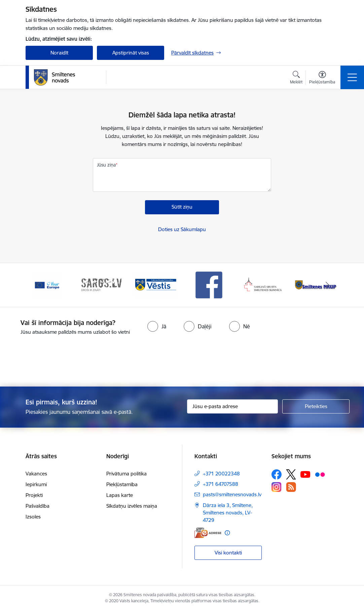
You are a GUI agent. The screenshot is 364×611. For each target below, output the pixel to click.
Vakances (36, 474)
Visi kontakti (228, 553)
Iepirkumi (36, 484)
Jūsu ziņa (106, 165)
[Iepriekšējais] (37, 285)
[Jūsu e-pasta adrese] (232, 406)
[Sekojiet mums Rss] (291, 487)
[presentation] (182, 361)
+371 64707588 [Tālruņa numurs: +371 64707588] (221, 484)
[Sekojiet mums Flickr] (320, 474)
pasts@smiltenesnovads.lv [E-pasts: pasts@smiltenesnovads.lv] (232, 494)
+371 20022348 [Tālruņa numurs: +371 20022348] (221, 474)
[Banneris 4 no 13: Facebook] (209, 284)
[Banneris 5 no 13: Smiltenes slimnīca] (263, 284)
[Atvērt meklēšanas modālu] (296, 78)
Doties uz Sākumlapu (182, 229)
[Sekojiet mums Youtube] (305, 474)
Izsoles (33, 517)
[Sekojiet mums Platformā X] (291, 474)
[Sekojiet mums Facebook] (277, 474)
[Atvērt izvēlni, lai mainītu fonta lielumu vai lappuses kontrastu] (322, 78)
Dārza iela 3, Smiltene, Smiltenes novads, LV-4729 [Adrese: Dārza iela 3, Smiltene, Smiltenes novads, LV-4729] (228, 513)
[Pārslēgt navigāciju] (352, 77)
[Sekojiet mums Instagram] (277, 487)
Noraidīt (59, 53)
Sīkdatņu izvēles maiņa (132, 506)
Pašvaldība (38, 506)
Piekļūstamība (122, 484)
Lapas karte (120, 495)
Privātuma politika (126, 474)
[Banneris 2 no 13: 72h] (101, 284)
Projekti (34, 495)
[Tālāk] (327, 285)
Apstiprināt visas (131, 53)
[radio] (157, 326)
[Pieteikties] (316, 406)
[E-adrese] (208, 533)
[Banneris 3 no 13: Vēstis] (155, 284)
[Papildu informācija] (227, 533)
